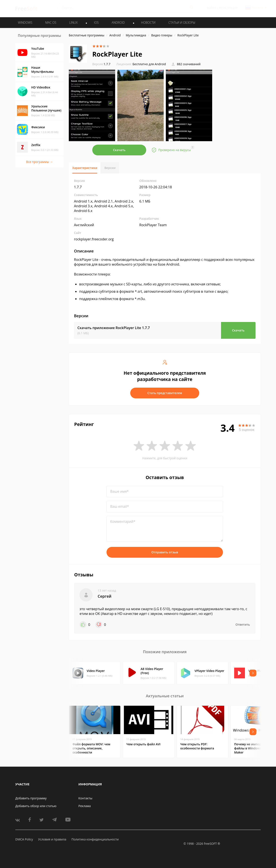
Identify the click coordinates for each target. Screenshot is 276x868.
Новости (148, 22)
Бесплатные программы (87, 35)
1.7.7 (101, 64)
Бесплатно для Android (149, 64)
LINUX (73, 22)
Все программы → (39, 162)
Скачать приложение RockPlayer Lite (114, 328)
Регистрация (228, 8)
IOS (96, 22)
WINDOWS (25, 22)
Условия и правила (52, 839)
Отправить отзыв (165, 552)
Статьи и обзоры (182, 22)
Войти (211, 8)
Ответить (243, 624)
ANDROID (118, 22)
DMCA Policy (24, 839)
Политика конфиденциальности (95, 839)
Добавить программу (31, 798)
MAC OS (51, 22)
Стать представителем (165, 393)
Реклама (85, 806)
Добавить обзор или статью (36, 806)
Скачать (119, 150)
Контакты (85, 798)
